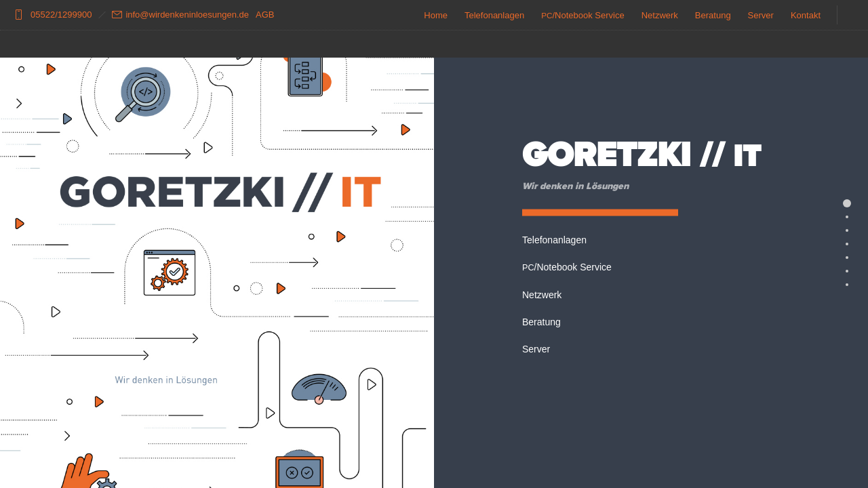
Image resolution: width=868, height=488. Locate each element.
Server (761, 15)
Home (436, 15)
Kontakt (806, 15)
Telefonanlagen (494, 15)
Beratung (713, 15)
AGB (265, 15)
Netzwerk (660, 15)
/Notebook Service (583, 15)
